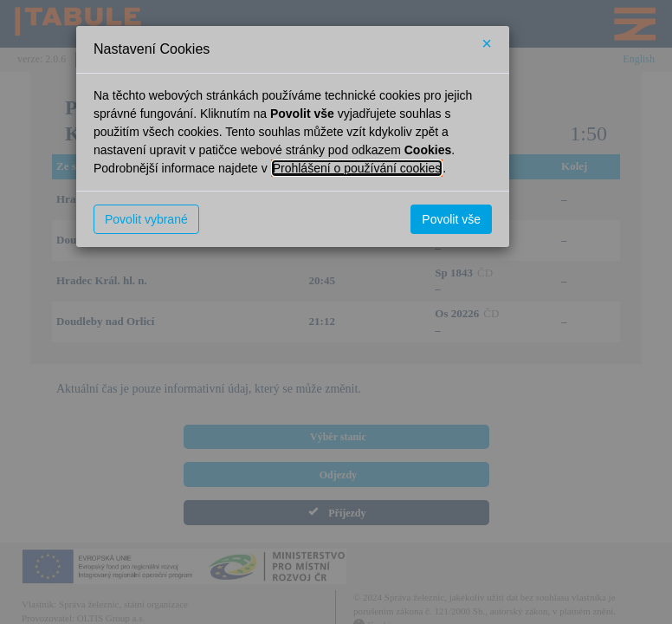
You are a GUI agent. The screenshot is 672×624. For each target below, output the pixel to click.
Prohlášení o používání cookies (357, 168)
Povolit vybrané (146, 219)
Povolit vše (451, 219)
